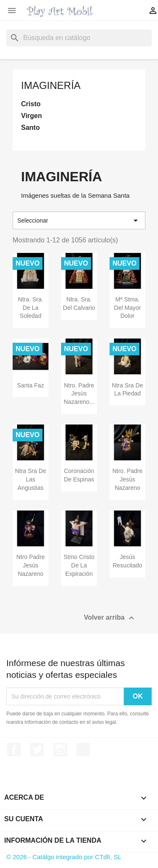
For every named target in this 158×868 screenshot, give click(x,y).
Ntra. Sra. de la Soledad (31, 308)
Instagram (60, 750)
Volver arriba (110, 618)
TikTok (83, 750)
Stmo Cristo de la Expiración (79, 565)
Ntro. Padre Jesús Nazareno (128, 479)
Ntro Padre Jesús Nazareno (31, 565)
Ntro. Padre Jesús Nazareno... (79, 394)
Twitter (37, 750)
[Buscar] (79, 38)
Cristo (31, 104)
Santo (30, 128)
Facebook (14, 750)
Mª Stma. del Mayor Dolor (128, 308)
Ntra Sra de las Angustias (31, 479)
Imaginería (51, 85)
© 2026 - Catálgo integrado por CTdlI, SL (64, 857)
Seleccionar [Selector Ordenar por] (79, 220)
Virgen (32, 116)
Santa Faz (31, 385)
